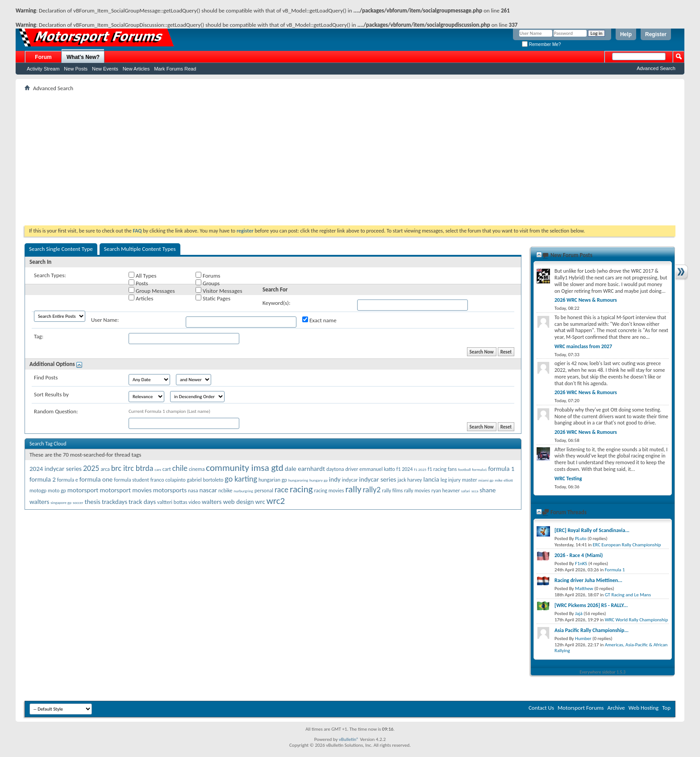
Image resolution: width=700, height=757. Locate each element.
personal (264, 491)
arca (105, 469)
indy (335, 479)
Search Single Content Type (61, 249)
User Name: (105, 320)
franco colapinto (168, 480)
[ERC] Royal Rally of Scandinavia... (592, 530)
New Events (105, 69)
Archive (616, 708)
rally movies (417, 491)
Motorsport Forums (581, 708)
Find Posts (46, 377)
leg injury (451, 480)
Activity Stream (43, 69)
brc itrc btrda (132, 468)
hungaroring (298, 480)
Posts (138, 283)
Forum (43, 57)
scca (475, 491)
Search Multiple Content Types (140, 249)
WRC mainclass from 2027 (583, 346)
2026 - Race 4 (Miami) (579, 555)
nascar (208, 490)
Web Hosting (644, 708)
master (470, 480)
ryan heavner (446, 491)
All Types (142, 275)
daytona (335, 469)
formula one (96, 479)
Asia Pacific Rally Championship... (592, 630)
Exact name (319, 320)
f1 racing (437, 469)
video (194, 502)
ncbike (225, 491)
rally (353, 489)
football (464, 469)
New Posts (76, 69)
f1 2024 (405, 469)
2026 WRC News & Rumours (586, 300)
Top (666, 708)
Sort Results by (51, 394)
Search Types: (50, 275)
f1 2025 (420, 469)
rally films (392, 491)
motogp (38, 491)
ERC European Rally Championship (627, 545)
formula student (131, 480)
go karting (241, 479)
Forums (208, 275)
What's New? (83, 57)
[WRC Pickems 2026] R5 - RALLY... (591, 605)
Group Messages (152, 291)
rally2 (371, 490)
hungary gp (319, 480)
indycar (350, 480)
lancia (431, 479)
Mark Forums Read (175, 69)
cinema (197, 469)
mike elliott (504, 480)
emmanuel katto (377, 469)
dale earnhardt (305, 469)
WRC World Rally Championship (637, 620)
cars (158, 469)
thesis (92, 502)
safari (466, 491)
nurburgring (243, 491)
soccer (78, 502)
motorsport (83, 490)
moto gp (57, 491)
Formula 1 (615, 570)
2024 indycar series (56, 469)
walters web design (228, 502)
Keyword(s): (277, 303)
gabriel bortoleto (205, 480)
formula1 (479, 469)
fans (452, 469)
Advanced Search (656, 68)
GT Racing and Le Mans (628, 595)
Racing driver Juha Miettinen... (588, 580)
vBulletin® (349, 739)
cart (167, 469)
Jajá (579, 614)
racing (301, 489)
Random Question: (56, 411)
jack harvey (410, 480)
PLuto (581, 539)
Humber (583, 638)
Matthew (584, 589)
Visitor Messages (219, 291)
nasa (193, 491)
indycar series (377, 479)
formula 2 (43, 479)
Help (626, 34)
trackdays (115, 502)
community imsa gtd (245, 468)
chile (180, 468)
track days (142, 502)
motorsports (170, 490)
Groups (208, 283)
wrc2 (276, 501)
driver (352, 469)
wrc (260, 502)
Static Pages (213, 298)
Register (656, 34)
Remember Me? (541, 44)
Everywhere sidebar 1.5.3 (603, 672)
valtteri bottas (172, 502)
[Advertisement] (350, 158)
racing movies (329, 491)
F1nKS (581, 564)
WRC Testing (568, 478)
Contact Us (541, 708)
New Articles (136, 69)
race (281, 490)
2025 (91, 468)
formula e (68, 480)
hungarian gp (273, 480)
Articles (141, 298)
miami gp (486, 480)
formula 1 (502, 469)
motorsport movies (125, 490)
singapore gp (61, 502)
